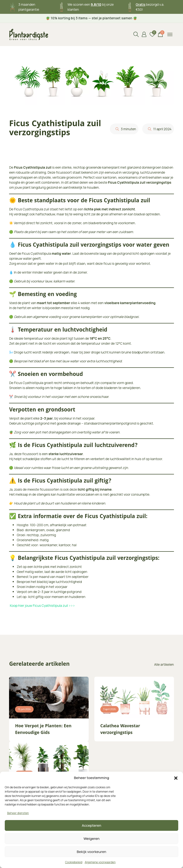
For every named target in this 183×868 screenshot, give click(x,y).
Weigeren (92, 839)
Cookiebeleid (74, 862)
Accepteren (91, 825)
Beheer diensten (18, 813)
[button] (176, 778)
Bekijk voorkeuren (91, 852)
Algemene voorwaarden (100, 862)
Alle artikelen (164, 664)
